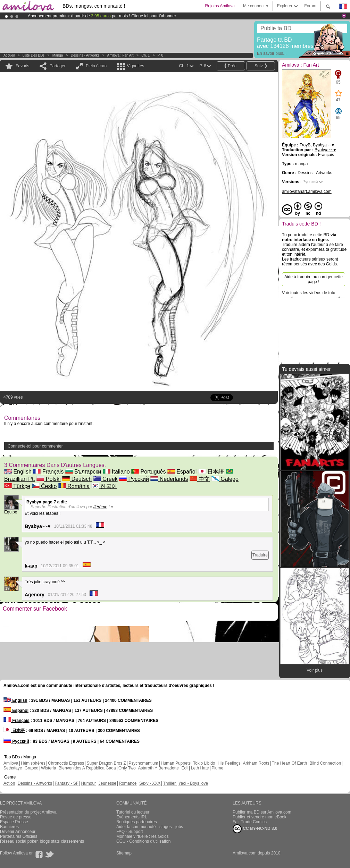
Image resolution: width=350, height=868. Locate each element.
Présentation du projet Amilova (28, 812)
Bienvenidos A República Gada (87, 768)
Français (48, 472)
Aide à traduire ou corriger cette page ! (314, 279)
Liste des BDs (34, 55)
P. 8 (161, 55)
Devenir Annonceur (18, 832)
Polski (48, 479)
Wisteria (48, 768)
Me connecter (256, 6)
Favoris (22, 66)
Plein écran (96, 66)
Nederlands (169, 479)
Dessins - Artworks (85, 55)
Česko (44, 486)
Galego (225, 479)
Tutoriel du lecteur (133, 812)
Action (9, 783)
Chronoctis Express (66, 763)
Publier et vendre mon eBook (260, 817)
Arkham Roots (256, 763)
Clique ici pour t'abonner (154, 16)
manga (58, 55)
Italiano (116, 472)
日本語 (211, 472)
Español (182, 472)
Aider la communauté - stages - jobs (150, 827)
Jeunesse (107, 783)
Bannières (9, 827)
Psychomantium (143, 763)
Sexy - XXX (150, 783)
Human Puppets (176, 763)
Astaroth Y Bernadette (158, 768)
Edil (185, 768)
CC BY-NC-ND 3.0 (255, 829)
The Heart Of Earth (289, 763)
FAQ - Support (130, 832)
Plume (217, 768)
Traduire (260, 555)
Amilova (11, 763)
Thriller (170, 783)
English (18, 472)
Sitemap (124, 853)
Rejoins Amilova (220, 6)
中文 (200, 479)
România (74, 486)
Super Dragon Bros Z (106, 763)
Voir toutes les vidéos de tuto (309, 293)
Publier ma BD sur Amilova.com (262, 812)
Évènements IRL (132, 817)
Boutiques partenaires (137, 822)
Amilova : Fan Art (120, 55)
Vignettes (135, 66)
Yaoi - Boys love (193, 783)
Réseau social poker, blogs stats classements (42, 841)
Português (148, 472)
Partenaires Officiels (19, 836)
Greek (106, 479)
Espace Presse (14, 822)
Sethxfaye (13, 768)
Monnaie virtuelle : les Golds (143, 836)
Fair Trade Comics (250, 822)
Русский (134, 479)
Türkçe (17, 486)
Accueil (9, 55)
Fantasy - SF (66, 783)
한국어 (104, 486)
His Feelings (229, 763)
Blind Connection (325, 763)
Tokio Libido (204, 763)
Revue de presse (16, 817)
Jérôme (100, 507)
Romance (128, 783)
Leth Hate (200, 768)
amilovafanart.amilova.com (307, 192)
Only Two (127, 768)
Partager (58, 66)
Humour (88, 783)
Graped (32, 768)
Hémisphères (33, 763)
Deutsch (77, 479)
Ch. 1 (145, 55)
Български (83, 472)
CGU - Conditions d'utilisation (143, 841)
